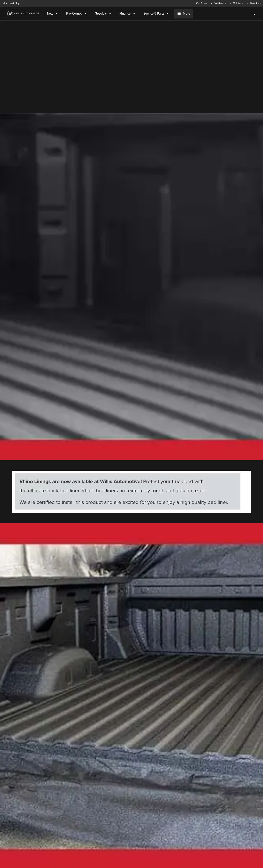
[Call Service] (218, 3)
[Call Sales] (200, 3)
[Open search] (254, 14)
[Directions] (253, 3)
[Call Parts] (236, 3)
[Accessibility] (11, 3)
